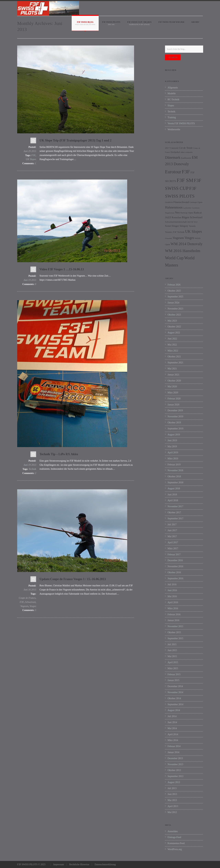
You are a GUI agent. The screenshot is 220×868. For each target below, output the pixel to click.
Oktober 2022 (174, 327)
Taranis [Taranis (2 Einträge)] (192, 226)
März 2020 (173, 393)
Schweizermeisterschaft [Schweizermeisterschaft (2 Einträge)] (176, 222)
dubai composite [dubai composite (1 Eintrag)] (187, 152)
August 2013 (174, 782)
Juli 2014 (172, 716)
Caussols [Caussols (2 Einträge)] (174, 148)
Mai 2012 (172, 812)
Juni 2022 (172, 339)
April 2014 (173, 734)
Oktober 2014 (174, 698)
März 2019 (173, 459)
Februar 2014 (174, 746)
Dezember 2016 (175, 560)
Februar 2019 (174, 465)
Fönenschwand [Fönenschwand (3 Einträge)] (181, 202)
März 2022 (173, 351)
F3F (33, 155)
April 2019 (173, 453)
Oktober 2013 (174, 770)
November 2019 (175, 417)
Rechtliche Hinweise (79, 864)
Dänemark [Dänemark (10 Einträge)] (173, 157)
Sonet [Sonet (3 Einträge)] (168, 226)
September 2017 (175, 519)
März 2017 (173, 548)
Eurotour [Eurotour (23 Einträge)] (173, 172)
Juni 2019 (172, 440)
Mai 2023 (172, 321)
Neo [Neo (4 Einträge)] (177, 213)
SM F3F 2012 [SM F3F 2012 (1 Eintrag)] (192, 222)
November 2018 (175, 470)
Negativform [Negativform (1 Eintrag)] (170, 213)
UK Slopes (31, 159)
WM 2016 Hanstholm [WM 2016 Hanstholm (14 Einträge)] (183, 251)
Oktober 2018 (174, 476)
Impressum (59, 864)
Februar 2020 (174, 399)
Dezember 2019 (175, 410)
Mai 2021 (172, 369)
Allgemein (173, 88)
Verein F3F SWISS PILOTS (181, 123)
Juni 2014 (172, 722)
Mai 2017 (172, 536)
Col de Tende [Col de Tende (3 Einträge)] (186, 148)
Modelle (172, 93)
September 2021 (175, 363)
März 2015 (173, 668)
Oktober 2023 (174, 315)
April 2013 (173, 806)
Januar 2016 (173, 620)
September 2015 (175, 638)
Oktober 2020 (174, 381)
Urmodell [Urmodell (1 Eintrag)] (169, 238)
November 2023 (175, 309)
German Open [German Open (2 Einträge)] (196, 202)
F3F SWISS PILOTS (111, 22)
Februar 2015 (174, 674)
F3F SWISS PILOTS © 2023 (31, 864)
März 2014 (173, 740)
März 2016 (173, 608)
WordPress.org (175, 849)
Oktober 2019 (174, 423)
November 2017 (175, 506)
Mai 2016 (172, 596)
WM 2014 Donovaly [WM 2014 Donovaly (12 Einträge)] (186, 244)
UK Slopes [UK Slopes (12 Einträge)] (194, 231)
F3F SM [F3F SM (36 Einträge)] (185, 180)
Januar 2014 (173, 752)
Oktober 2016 (174, 572)
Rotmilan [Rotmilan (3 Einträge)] (177, 217)
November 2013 (175, 764)
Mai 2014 (172, 728)
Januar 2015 (173, 680)
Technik (32, 469)
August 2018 (174, 489)
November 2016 (175, 566)
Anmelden (173, 831)
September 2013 (175, 776)
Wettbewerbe (174, 129)
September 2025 (175, 297)
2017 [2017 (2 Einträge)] (167, 148)
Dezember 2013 (175, 758)
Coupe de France (27, 598)
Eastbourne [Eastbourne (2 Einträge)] (186, 158)
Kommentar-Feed (176, 843)
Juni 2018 (172, 495)
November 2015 (175, 626)
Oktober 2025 (174, 291)
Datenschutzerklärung (105, 864)
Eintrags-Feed (174, 837)
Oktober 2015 (174, 632)
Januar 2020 (173, 405)
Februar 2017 (174, 555)
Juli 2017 (172, 525)
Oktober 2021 (174, 357)
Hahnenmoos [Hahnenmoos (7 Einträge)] (174, 207)
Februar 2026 (174, 285)
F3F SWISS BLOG (85, 22)
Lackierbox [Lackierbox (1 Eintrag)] (187, 208)
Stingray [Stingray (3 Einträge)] (184, 226)
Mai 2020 (172, 387)
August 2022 (174, 333)
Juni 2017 (172, 530)
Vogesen (24, 606)
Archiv (195, 22)
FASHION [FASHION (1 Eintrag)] (169, 202)
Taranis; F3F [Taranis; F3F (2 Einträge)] (171, 232)
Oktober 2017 (174, 512)
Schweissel (30, 602)
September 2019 (175, 429)
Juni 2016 (172, 590)
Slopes (171, 106)
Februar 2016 (174, 614)
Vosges (33, 606)
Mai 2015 (172, 656)
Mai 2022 (172, 345)
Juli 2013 (172, 788)
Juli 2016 (172, 584)
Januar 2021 (173, 375)
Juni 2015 (172, 650)
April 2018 (173, 500)
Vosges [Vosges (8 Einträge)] (189, 238)
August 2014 (174, 710)
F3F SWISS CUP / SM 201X (139, 22)
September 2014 (175, 704)
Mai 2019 (172, 446)
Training (172, 117)
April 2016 (173, 602)
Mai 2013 (172, 800)
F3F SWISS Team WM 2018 (171, 22)
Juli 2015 (172, 644)
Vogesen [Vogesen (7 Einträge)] (178, 238)
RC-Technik (173, 99)
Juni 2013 (172, 794)
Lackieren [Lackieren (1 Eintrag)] (196, 208)
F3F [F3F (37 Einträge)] (186, 172)
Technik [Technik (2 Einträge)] (181, 232)
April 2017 (173, 542)
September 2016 (175, 578)
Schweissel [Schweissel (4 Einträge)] (196, 217)
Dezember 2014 (175, 686)
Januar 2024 (173, 303)
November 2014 (175, 692)
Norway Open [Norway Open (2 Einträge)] (187, 213)
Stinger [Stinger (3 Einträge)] (175, 226)
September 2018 (175, 482)
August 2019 (174, 435)
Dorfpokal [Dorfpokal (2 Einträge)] (175, 152)
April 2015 (173, 662)
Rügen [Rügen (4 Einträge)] (186, 217)
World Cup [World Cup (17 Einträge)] (174, 258)
